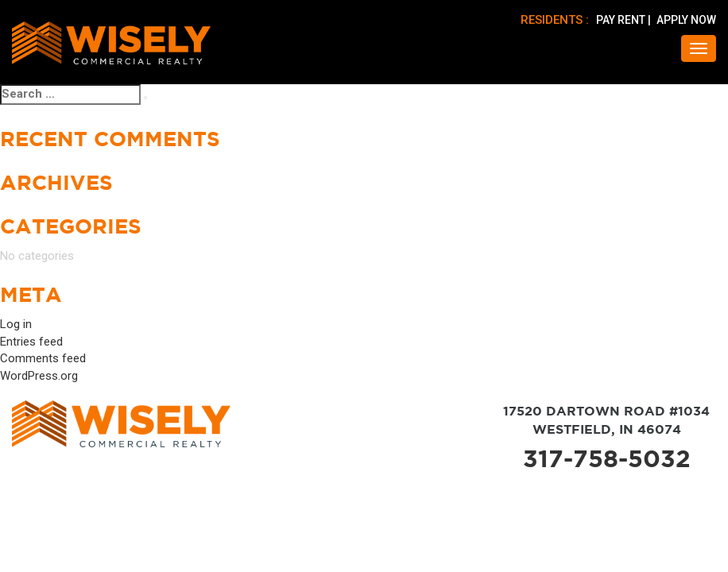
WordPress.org (39, 376)
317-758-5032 (607, 458)
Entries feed (31, 342)
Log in (16, 324)
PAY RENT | (625, 20)
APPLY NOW (686, 20)
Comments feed (43, 358)
